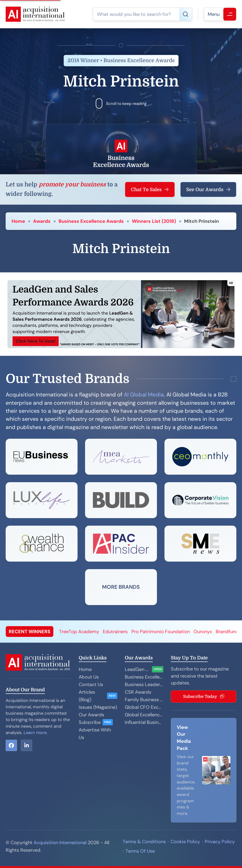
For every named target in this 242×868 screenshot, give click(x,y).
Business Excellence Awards (91, 221)
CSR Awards (138, 692)
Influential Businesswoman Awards (144, 722)
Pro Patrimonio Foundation (161, 632)
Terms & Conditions (144, 842)
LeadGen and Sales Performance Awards (137, 669)
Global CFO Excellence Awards (144, 707)
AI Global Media (144, 395)
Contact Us (91, 684)
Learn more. (36, 733)
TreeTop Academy (79, 632)
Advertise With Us (95, 734)
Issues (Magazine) (98, 707)
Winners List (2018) (154, 221)
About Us (89, 677)
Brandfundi (228, 632)
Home (18, 221)
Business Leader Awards (144, 684)
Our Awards (91, 715)
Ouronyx (203, 632)
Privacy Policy (220, 842)
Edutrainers (115, 632)
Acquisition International (60, 842)
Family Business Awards (144, 700)
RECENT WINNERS (30, 632)
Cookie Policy (185, 842)
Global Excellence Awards (144, 715)
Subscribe (90, 722)
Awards (42, 221)
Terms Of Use (140, 851)
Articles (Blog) (87, 696)
